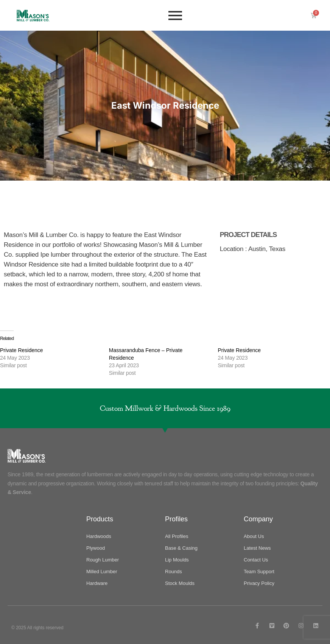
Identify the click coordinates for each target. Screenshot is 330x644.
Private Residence (22, 350)
